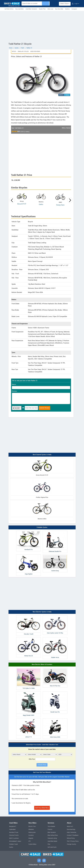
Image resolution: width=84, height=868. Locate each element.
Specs (14, 51)
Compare (74, 9)
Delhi (11, 838)
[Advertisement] (42, 26)
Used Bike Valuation (31, 9)
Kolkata (11, 844)
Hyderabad (12, 829)
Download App (71, 829)
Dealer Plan (42, 9)
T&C (68, 841)
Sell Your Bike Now (42, 808)
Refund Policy (71, 838)
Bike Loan (50, 9)
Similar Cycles (23, 51)
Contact (69, 835)
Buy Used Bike (20, 9)
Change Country (71, 844)
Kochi (17, 835)
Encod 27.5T (22, 204)
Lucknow (16, 838)
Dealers (67, 9)
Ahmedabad (13, 841)
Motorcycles (32, 832)
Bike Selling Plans (53, 835)
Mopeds (31, 838)
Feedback (76, 835)
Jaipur (19, 841)
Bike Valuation (52, 832)
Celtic (41, 204)
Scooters (31, 835)
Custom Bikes (32, 844)
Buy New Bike (59, 9)
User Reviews (35, 51)
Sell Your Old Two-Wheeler (42, 772)
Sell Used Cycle (52, 847)
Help (68, 832)
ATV (30, 841)
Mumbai (12, 832)
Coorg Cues (60, 205)
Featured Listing (52, 838)
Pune (17, 832)
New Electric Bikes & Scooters (42, 664)
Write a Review (66, 128)
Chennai (12, 835)
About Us (69, 826)
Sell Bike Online (9, 9)
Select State (65, 4)
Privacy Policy (75, 841)
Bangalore (12, 826)
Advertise (74, 832)
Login (75, 4)
